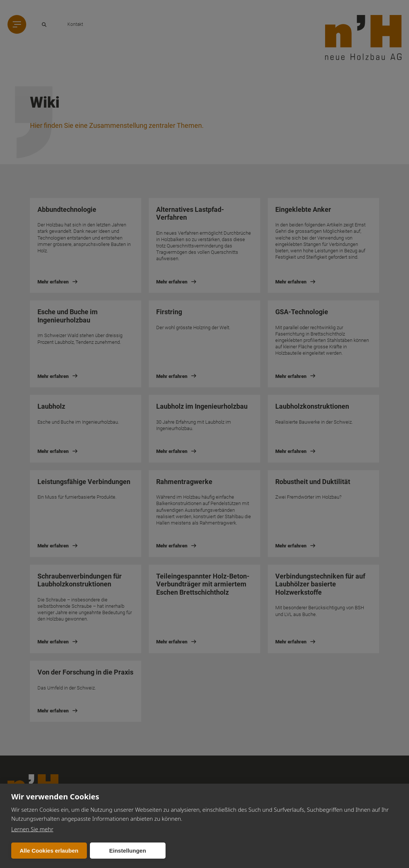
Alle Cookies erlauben (49, 851)
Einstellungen (127, 851)
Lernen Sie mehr (32, 829)
